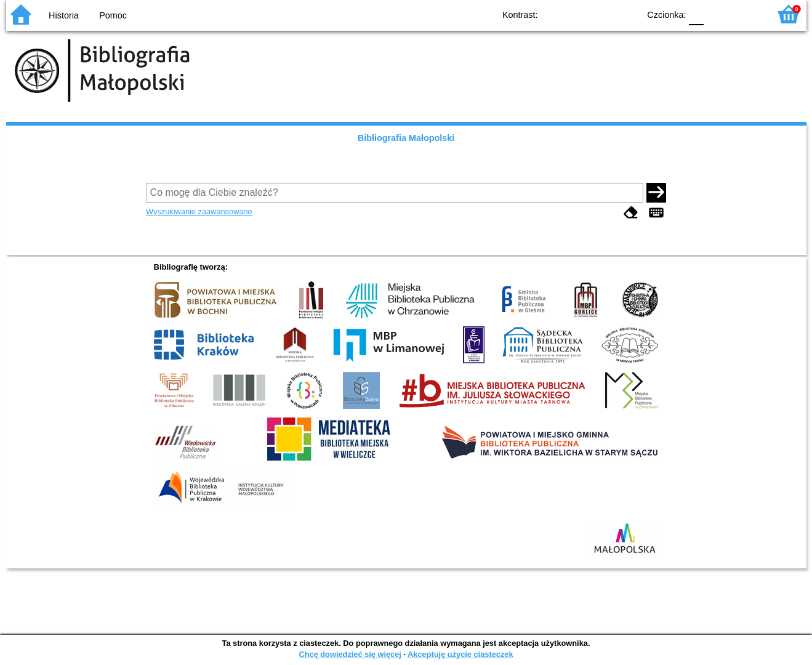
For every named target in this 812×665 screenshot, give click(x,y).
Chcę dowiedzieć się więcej (350, 654)
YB (601, 14)
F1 (718, 14)
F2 (746, 14)
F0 (697, 14)
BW (577, 14)
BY (626, 14)
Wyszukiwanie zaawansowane (199, 212)
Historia (64, 15)
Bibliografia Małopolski (406, 138)
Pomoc (113, 15)
